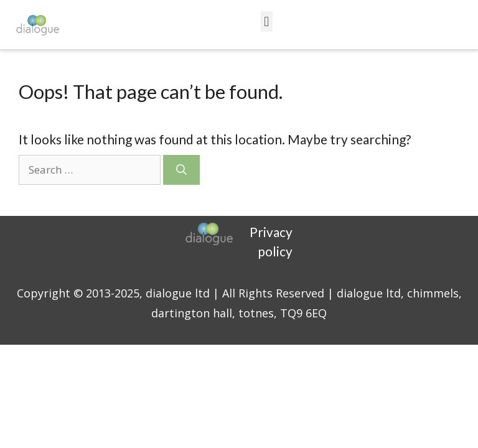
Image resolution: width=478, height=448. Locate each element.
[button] (267, 21)
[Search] (181, 170)
